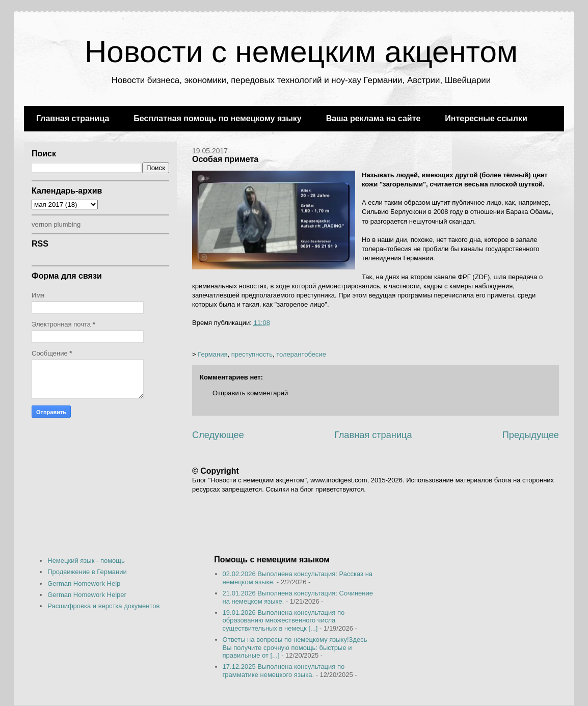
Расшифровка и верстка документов (103, 606)
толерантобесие (301, 354)
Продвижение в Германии (87, 572)
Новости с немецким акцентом (301, 52)
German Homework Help (84, 583)
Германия (212, 354)
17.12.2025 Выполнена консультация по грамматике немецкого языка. (284, 671)
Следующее (218, 435)
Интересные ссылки (486, 118)
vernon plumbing (56, 224)
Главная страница (73, 118)
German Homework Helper (87, 595)
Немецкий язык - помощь (86, 561)
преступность (252, 354)
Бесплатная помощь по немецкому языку (217, 118)
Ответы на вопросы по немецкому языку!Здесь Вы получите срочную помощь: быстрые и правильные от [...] (295, 647)
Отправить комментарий (250, 393)
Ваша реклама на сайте (373, 118)
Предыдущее (531, 435)
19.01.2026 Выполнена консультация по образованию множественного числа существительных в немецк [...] (284, 620)
